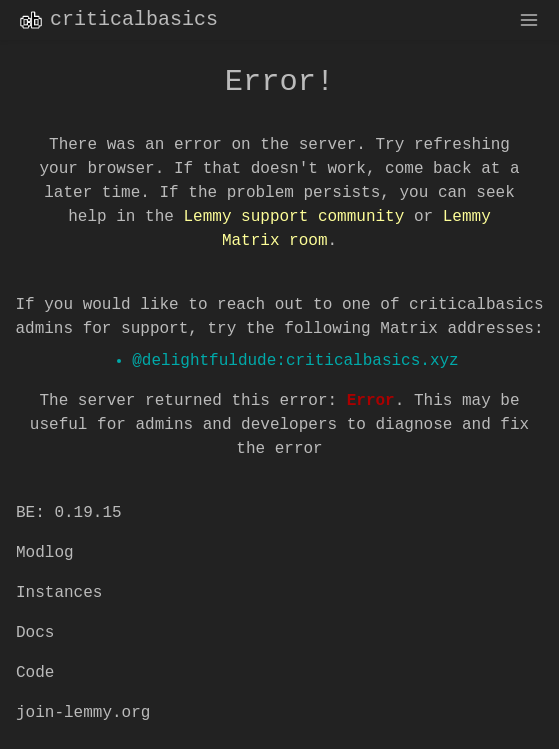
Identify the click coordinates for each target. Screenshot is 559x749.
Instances (59, 593)
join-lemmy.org (83, 713)
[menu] (529, 20)
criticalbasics (117, 20)
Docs (35, 633)
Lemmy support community (293, 217)
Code (35, 673)
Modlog (45, 553)
